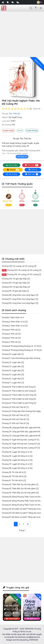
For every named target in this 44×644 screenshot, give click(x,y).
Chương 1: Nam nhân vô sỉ (13, 317)
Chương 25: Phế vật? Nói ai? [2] (15, 415)
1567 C (15, 614)
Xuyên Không (32, 131)
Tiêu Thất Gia (14, 114)
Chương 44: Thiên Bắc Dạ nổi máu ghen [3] (20, 493)
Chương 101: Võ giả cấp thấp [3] (16, 283)
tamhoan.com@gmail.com (29, 637)
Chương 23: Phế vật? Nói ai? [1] (15, 407)
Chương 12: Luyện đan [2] (13, 362)
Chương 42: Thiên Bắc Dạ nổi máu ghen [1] (20, 484)
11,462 (27, 614)
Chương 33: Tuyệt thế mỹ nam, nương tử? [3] (21, 448)
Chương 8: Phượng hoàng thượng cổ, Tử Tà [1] (22, 346)
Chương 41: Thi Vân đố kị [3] (14, 480)
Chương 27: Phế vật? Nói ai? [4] (15, 423)
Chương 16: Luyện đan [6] (13, 379)
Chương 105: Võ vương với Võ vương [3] (19, 266)
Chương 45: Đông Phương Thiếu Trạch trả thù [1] (23, 497)
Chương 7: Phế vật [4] (11, 342)
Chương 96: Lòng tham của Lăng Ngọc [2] (20, 303)
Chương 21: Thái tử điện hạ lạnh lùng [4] (19, 399)
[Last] (28, 524)
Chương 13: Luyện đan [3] (13, 366)
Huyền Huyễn (8, 131)
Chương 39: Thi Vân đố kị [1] (14, 472)
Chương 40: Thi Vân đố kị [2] (14, 476)
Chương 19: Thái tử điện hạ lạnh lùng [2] (19, 391)
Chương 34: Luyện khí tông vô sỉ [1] (17, 452)
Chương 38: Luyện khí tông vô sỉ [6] (17, 468)
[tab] (11, 174)
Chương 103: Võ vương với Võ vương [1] (24, 274)
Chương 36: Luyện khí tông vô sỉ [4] (17, 460)
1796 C (35, 614)
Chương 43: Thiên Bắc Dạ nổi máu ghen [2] (20, 488)
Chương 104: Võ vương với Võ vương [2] (24, 270)
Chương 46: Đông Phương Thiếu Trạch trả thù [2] (23, 501)
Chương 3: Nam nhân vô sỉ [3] (15, 326)
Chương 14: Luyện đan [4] (13, 370)
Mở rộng (22, 157)
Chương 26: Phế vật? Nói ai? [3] (15, 419)
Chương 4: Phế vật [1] (11, 330)
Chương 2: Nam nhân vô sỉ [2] (15, 322)
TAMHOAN (29, 629)
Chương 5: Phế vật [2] (11, 334)
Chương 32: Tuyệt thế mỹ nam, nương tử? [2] (21, 444)
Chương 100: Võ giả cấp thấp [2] (16, 287)
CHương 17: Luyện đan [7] (13, 383)
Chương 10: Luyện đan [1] (13, 354)
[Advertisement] (22, 34)
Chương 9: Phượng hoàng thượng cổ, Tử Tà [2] (22, 350)
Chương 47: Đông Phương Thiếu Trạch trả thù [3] (23, 505)
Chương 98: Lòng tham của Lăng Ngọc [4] (20, 295)
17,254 (7, 614)
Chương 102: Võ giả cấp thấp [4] (16, 279)
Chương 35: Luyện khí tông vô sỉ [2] (17, 456)
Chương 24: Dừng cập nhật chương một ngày (21, 411)
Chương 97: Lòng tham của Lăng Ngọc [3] (20, 299)
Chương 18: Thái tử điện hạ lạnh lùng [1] (19, 387)
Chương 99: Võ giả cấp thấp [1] (15, 291)
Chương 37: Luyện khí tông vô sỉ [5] (17, 464)
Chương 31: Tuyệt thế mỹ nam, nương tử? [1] (21, 440)
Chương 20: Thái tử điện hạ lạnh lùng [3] (19, 395)
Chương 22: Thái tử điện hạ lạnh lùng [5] (19, 403)
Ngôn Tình (32, 619)
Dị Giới (20, 131)
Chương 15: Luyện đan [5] (13, 374)
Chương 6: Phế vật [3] (11, 338)
